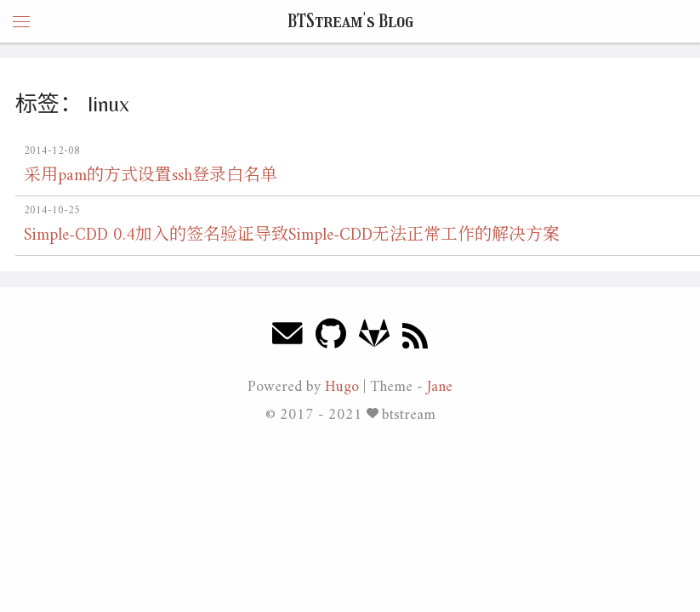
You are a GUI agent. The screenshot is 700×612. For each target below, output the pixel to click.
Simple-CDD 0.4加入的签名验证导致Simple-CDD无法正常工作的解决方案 (292, 236)
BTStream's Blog (350, 21)
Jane (440, 387)
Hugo (342, 387)
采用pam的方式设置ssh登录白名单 (151, 176)
